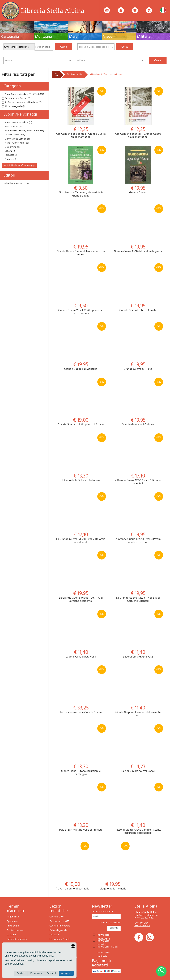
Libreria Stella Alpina (53, 10)
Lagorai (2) (9, 151)
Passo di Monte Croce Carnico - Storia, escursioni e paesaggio (138, 809)
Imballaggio (13, 926)
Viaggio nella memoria (113, 866)
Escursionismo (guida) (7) (16, 98)
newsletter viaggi (108, 946)
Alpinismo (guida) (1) (14, 106)
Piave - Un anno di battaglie (72, 866)
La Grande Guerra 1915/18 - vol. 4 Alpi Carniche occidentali (81, 577)
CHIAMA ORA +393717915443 (142, 924)
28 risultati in (75, 75)
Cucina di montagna (60, 926)
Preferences (36, 973)
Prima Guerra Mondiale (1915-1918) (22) (23, 94)
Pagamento (13, 917)
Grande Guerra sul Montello (81, 346)
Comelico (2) (9, 159)
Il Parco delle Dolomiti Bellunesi (81, 458)
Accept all (66, 973)
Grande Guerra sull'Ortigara (138, 402)
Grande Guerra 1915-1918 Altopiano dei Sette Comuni (81, 289)
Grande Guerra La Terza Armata (138, 288)
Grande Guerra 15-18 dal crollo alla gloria (138, 229)
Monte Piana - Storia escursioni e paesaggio (81, 750)
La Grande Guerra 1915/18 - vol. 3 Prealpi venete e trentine (138, 518)
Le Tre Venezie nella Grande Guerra (81, 690)
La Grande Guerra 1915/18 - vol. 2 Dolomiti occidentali (81, 518)
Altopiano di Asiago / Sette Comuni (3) (23, 131)
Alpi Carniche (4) (12, 127)
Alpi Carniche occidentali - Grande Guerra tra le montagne (81, 113)
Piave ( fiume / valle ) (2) (15, 143)
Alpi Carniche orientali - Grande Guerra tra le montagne (138, 113)
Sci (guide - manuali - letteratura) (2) (22, 102)
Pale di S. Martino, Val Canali (138, 748)
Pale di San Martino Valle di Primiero (81, 807)
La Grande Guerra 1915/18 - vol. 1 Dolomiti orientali (138, 459)
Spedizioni (12, 921)
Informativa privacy (17, 939)
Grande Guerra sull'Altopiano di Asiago (81, 402)
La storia (11, 935)
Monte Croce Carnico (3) (16, 139)
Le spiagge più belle (60, 939)
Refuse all (51, 973)
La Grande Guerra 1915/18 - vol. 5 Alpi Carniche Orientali (138, 577)
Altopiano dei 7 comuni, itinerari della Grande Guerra (81, 171)
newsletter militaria (104, 952)
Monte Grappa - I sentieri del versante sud (138, 691)
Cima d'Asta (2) (11, 147)
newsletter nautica (104, 941)
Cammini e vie (56, 917)
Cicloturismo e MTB (59, 921)
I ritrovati (54, 935)
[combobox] (96, 47)
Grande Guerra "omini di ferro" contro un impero (81, 230)
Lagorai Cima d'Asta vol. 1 (81, 634)
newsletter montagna (104, 935)
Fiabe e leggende (58, 930)
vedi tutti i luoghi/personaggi (19, 165)
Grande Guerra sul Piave (138, 346)
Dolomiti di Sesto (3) (13, 135)
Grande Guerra (138, 170)
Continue (21, 973)
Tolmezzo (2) (10, 155)
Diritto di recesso (16, 930)
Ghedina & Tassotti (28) (15, 184)
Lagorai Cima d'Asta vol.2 (138, 634)
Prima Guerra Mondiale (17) (17, 123)
